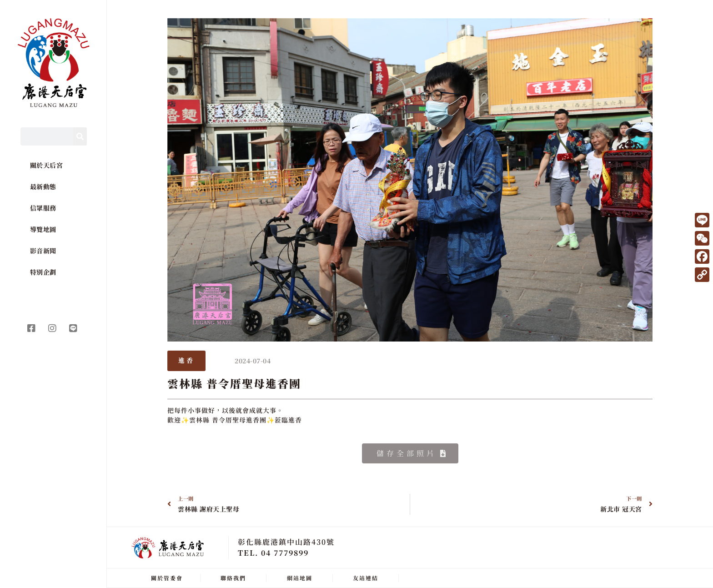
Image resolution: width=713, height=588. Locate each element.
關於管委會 (167, 578)
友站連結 (366, 578)
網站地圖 (300, 578)
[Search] (80, 136)
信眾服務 (43, 208)
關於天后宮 (47, 165)
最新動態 (43, 186)
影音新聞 (43, 251)
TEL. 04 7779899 (273, 553)
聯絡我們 (233, 578)
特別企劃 (43, 272)
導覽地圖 (43, 229)
